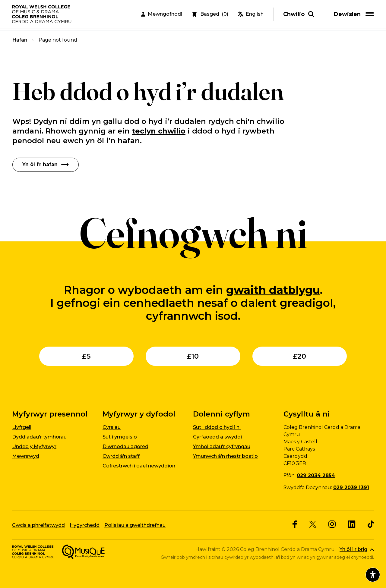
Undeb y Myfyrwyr (34, 447)
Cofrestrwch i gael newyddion (139, 466)
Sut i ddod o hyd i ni (217, 427)
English (251, 15)
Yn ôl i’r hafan (46, 164)
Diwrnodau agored (125, 447)
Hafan (20, 40)
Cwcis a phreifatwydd (38, 525)
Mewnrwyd (26, 456)
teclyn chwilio (159, 131)
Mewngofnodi (162, 15)
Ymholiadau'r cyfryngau (222, 447)
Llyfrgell (22, 427)
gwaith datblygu (273, 290)
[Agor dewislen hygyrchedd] (373, 575)
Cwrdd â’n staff (121, 456)
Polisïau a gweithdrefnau (135, 525)
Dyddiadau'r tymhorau (39, 437)
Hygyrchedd (85, 525)
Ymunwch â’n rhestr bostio (225, 456)
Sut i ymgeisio (120, 437)
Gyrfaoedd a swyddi (217, 437)
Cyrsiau (112, 427)
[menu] (355, 15)
